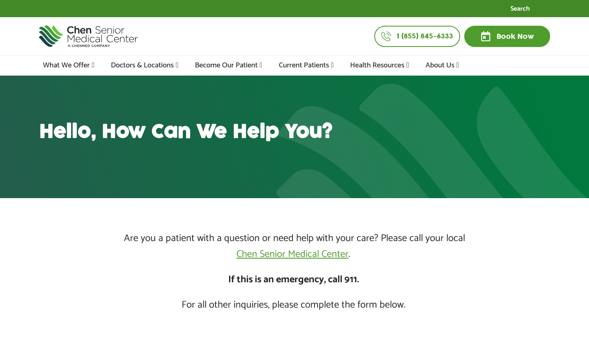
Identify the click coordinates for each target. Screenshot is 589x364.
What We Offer (66, 65)
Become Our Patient (226, 65)
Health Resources (377, 65)
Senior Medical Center (303, 254)
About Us (440, 65)
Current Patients (304, 65)
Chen (247, 254)
